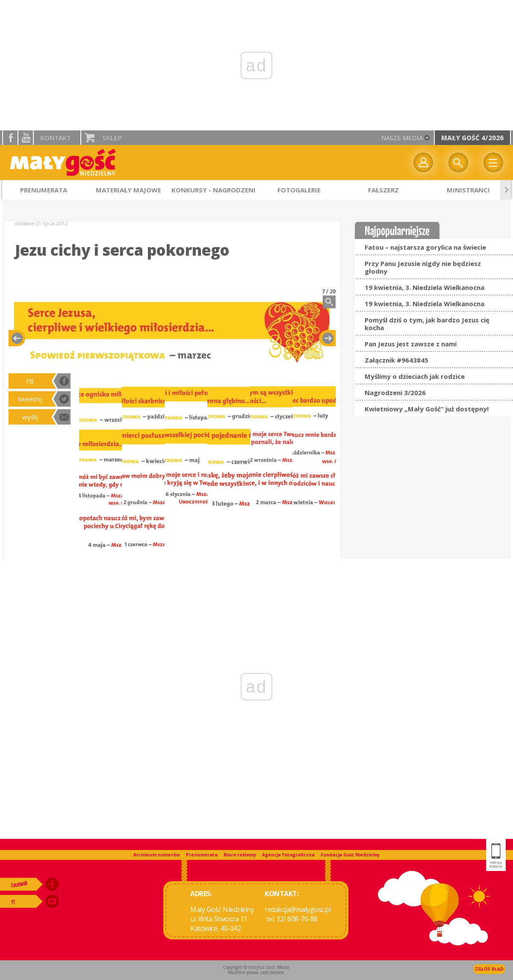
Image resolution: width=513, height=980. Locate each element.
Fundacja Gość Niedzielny (350, 855)
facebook (10, 138)
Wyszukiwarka (458, 162)
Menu (493, 162)
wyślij (30, 417)
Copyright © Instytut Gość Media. (256, 967)
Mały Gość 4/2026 (472, 138)
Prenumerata (202, 855)
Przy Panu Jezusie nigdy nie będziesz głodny (423, 267)
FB (30, 381)
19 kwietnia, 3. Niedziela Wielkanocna (425, 287)
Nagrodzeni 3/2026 (395, 393)
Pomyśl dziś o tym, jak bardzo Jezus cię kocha (427, 324)
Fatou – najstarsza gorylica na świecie (425, 247)
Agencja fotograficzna (288, 855)
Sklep (112, 138)
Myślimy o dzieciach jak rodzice (415, 376)
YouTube (26, 138)
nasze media (402, 138)
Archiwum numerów (157, 855)
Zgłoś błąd (489, 969)
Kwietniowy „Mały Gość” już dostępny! (427, 409)
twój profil (423, 162)
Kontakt (56, 138)
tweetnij (30, 399)
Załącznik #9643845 (397, 360)
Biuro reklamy (240, 855)
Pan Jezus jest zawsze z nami (411, 344)
